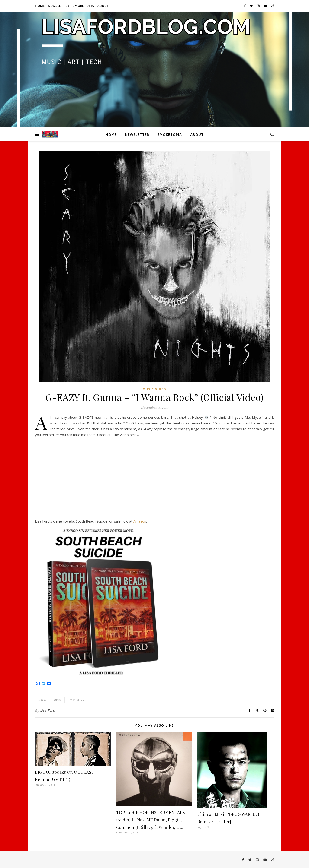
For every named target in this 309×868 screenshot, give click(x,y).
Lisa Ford (48, 710)
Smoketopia (83, 6)
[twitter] (252, 6)
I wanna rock (77, 700)
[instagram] (259, 6)
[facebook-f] (245, 6)
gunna (58, 700)
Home (40, 6)
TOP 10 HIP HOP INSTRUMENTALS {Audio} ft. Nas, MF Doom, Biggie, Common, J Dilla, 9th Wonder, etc (151, 820)
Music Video (154, 389)
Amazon (140, 521)
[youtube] (266, 6)
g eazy (42, 700)
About (103, 6)
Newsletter (59, 6)
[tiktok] (273, 6)
